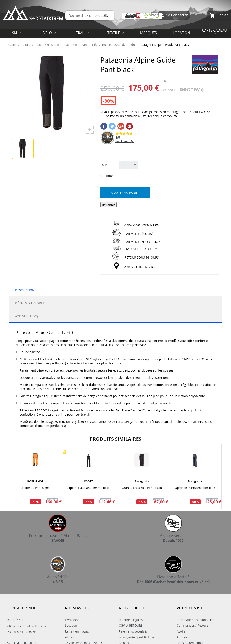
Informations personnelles (195, 620)
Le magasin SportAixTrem (137, 637)
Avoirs (181, 631)
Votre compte (190, 608)
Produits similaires (115, 439)
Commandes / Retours (193, 625)
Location (71, 625)
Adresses (183, 637)
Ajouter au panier (125, 193)
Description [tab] (25, 290)
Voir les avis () (125, 141)
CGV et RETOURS (131, 625)
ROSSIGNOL (35, 481)
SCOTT (89, 481)
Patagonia (142, 481)
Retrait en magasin (78, 631)
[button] (115, 33)
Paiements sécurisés (133, 631)
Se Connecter (174, 16)
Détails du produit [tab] (31, 303)
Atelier (69, 637)
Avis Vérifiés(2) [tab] (26, 316)
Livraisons (72, 620)
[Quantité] (130, 175)
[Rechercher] (90, 16)
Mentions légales (131, 620)
